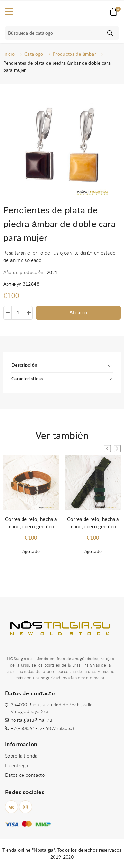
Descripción (24, 365)
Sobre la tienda (21, 756)
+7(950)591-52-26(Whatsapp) (42, 729)
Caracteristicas (27, 379)
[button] (117, 449)
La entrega (17, 766)
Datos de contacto (25, 775)
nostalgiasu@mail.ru (31, 720)
